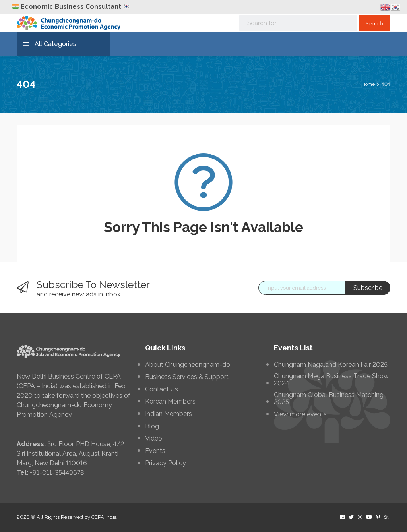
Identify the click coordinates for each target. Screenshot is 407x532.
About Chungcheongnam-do (188, 365)
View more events (300, 414)
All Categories (49, 44)
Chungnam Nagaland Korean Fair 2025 (331, 365)
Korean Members (170, 402)
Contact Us (162, 389)
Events (155, 451)
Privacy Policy (166, 463)
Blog (152, 426)
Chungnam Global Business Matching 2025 (329, 399)
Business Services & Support (187, 377)
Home (368, 84)
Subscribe (368, 288)
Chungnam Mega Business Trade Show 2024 (331, 380)
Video (154, 439)
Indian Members (169, 414)
